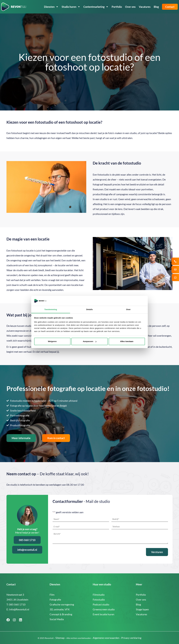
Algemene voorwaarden (106, 637)
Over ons (130, 7)
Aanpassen (90, 341)
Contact (170, 7)
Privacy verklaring (131, 637)
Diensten (51, 7)
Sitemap (60, 637)
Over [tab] (128, 309)
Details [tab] (89, 309)
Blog (156, 7)
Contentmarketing (96, 7)
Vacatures (145, 7)
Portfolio (117, 7)
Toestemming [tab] (51, 309)
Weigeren (52, 341)
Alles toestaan (127, 341)
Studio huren (71, 7)
